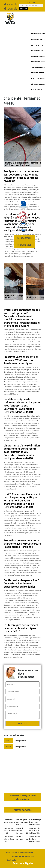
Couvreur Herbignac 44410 (22, 838)
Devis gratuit (12, 860)
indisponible (21, 740)
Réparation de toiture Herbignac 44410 (10, 831)
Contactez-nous (24, 245)
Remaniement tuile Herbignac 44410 (9, 839)
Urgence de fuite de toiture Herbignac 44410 (35, 839)
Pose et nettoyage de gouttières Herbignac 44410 (35, 822)
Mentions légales (23, 863)
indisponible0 (21, 747)
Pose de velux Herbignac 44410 (9, 821)
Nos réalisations (24, 238)
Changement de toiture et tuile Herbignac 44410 (35, 831)
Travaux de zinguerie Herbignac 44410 (22, 831)
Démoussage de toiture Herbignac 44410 (22, 822)
